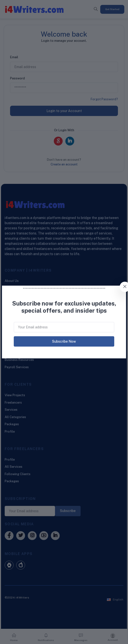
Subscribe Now (64, 341)
